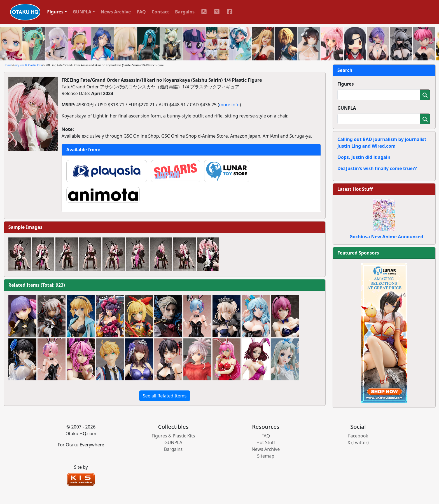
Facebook (358, 436)
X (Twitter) (358, 442)
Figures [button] (55, 12)
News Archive (116, 12)
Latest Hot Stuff (355, 189)
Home (8, 65)
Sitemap (266, 456)
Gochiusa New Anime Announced (386, 237)
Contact (160, 12)
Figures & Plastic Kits (28, 65)
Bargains (185, 12)
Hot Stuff (266, 442)
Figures (346, 84)
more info (229, 105)
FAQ (141, 12)
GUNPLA (347, 108)
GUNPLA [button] (82, 12)
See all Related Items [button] (165, 396)
